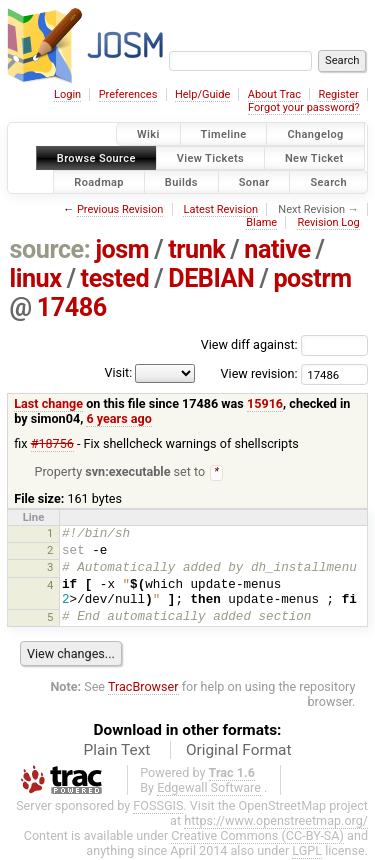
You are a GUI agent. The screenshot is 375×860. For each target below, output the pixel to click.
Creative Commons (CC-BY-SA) (257, 836)
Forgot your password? (304, 107)
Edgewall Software (209, 788)
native (277, 249)
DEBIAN (211, 278)
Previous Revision (120, 209)
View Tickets (210, 157)
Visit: (118, 372)
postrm (312, 278)
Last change (48, 403)
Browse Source (96, 157)
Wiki (148, 134)
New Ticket (314, 157)
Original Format (239, 751)
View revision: (259, 373)
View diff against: (284, 344)
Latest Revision (220, 209)
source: (50, 249)
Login (67, 94)
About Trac (274, 94)
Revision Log (328, 222)
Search (328, 181)
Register (338, 94)
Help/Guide (202, 94)
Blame (261, 222)
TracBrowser (143, 687)
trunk (196, 249)
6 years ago (118, 418)
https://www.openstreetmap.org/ (276, 821)
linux (36, 278)
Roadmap (99, 181)
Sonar (254, 181)
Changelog (315, 134)
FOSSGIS (158, 806)
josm (122, 249)
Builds (181, 181)
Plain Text (116, 751)
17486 (72, 307)
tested (115, 278)
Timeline (224, 134)
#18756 (52, 443)
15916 (265, 403)
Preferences (128, 94)
